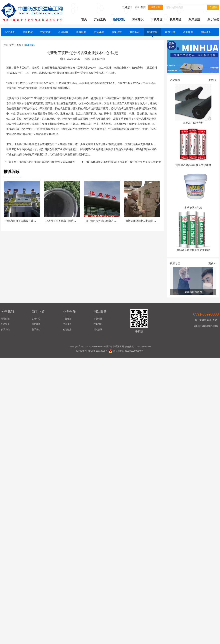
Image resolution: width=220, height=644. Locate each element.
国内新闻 (81, 32)
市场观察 (99, 32)
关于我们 (213, 19)
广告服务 (67, 319)
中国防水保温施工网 (114, 347)
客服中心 (36, 319)
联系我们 (5, 330)
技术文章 (45, 32)
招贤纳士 (5, 324)
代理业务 (67, 324)
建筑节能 (170, 32)
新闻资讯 (119, 19)
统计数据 (152, 32)
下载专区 (157, 19)
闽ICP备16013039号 (98, 351)
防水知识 (138, 19)
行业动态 (10, 32)
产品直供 (100, 19)
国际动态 (206, 32)
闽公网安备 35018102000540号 (126, 351)
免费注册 (155, 7)
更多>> (212, 80)
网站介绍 (5, 319)
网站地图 (36, 324)
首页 (84, 19)
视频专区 (175, 19)
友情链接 (67, 330)
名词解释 (63, 32)
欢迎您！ (127, 7)
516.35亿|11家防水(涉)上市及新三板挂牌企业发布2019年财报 (126, 162)
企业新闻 (188, 32)
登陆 (143, 7)
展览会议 (135, 32)
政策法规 (194, 19)
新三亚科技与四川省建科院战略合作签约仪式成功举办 (44, 162)
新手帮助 (36, 330)
